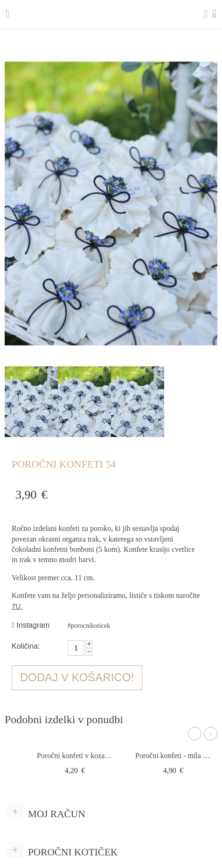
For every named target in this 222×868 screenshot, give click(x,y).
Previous (195, 734)
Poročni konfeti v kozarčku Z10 (75, 756)
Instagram (31, 625)
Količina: (26, 646)
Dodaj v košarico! (77, 677)
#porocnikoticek (89, 626)
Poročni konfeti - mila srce (173, 756)
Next (211, 734)
